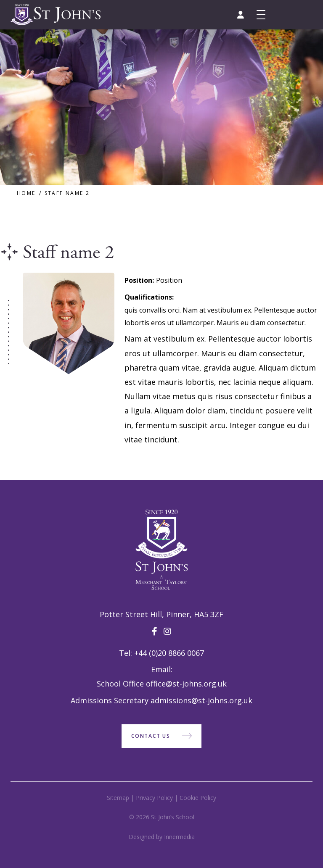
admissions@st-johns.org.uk (201, 700)
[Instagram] (167, 631)
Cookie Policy (198, 798)
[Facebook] (155, 631)
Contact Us (151, 736)
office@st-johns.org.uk (186, 684)
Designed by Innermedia (162, 837)
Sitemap (118, 798)
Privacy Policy (154, 798)
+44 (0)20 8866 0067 (169, 653)
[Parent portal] (241, 15)
